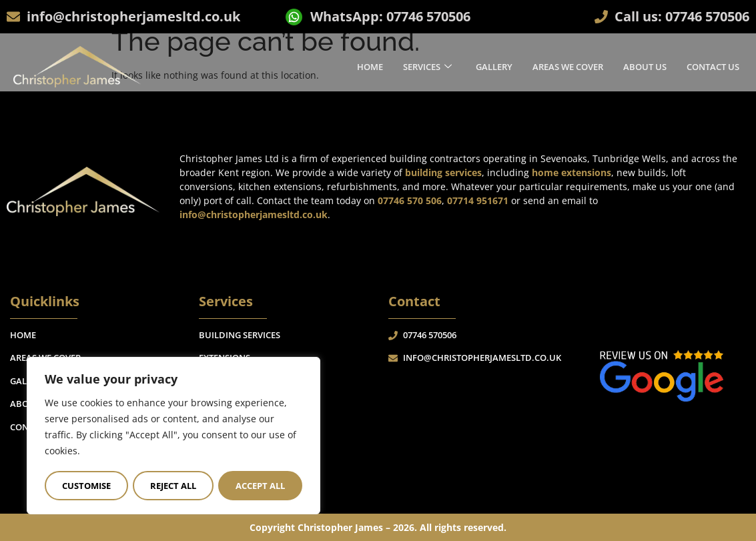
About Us (645, 66)
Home (370, 66)
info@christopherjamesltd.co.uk (254, 214)
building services (443, 172)
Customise (86, 486)
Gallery (494, 66)
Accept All (260, 486)
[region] (173, 436)
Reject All (173, 486)
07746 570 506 (410, 200)
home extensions (572, 172)
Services (427, 66)
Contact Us (713, 66)
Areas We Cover (568, 66)
